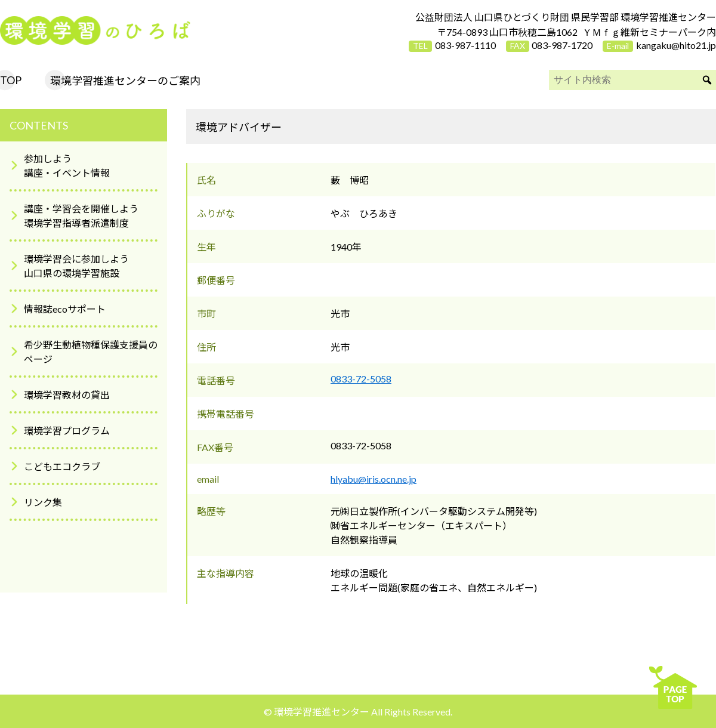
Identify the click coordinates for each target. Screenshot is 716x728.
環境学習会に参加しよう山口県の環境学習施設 (76, 266)
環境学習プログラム (67, 431)
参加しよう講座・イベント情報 (67, 166)
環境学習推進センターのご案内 (125, 81)
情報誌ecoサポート (65, 309)
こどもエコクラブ (62, 466)
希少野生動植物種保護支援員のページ (91, 352)
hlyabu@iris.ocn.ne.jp (374, 479)
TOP (11, 80)
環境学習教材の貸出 (67, 395)
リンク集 (43, 502)
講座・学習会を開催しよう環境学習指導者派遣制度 (81, 216)
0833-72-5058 (361, 379)
